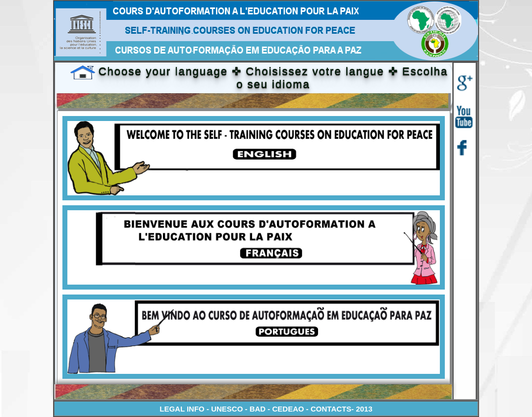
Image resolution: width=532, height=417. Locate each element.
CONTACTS (331, 409)
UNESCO (227, 409)
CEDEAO (289, 409)
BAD (259, 409)
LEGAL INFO (182, 409)
